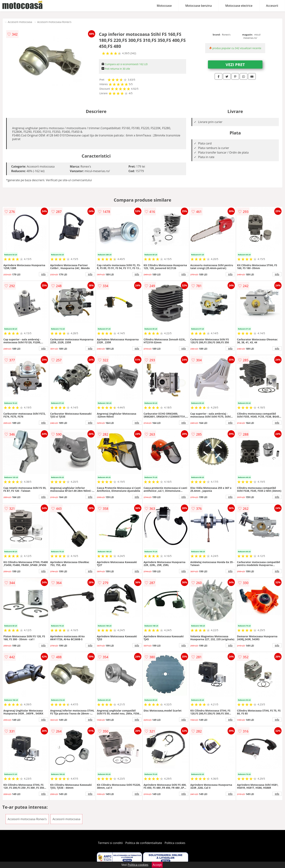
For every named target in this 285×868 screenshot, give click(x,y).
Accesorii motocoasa (20, 22)
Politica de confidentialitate (144, 843)
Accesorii (272, 6)
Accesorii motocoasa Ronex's (54, 22)
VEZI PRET (235, 64)
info (43, 274)
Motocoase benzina (199, 6)
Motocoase (164, 6)
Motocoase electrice (239, 6)
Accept (157, 865)
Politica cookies (175, 843)
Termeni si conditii (110, 843)
